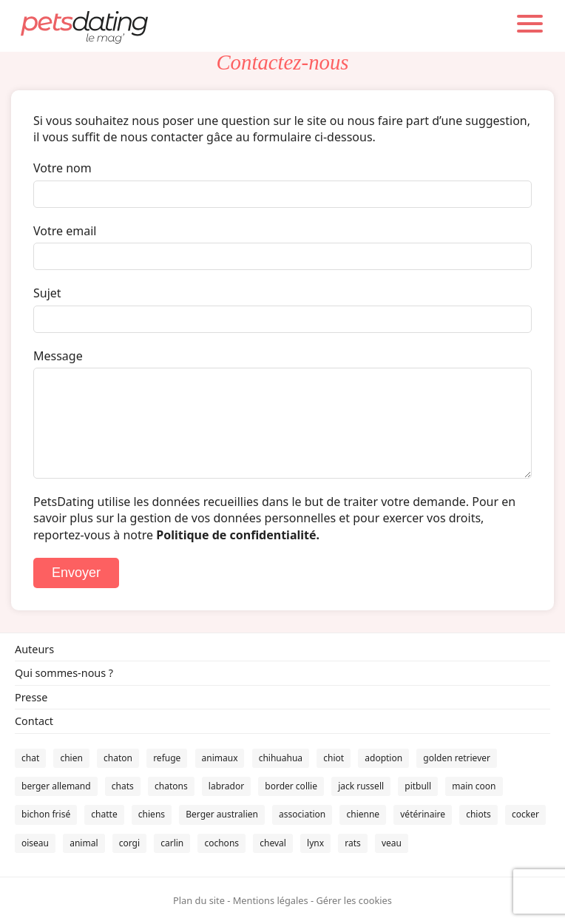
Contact (34, 721)
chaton (118, 758)
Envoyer (76, 573)
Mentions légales (271, 900)
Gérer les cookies (353, 900)
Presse (31, 697)
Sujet (47, 293)
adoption (383, 758)
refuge (167, 758)
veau (392, 843)
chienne (363, 814)
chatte (104, 814)
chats (123, 786)
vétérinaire (423, 814)
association (302, 814)
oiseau (35, 843)
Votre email (65, 231)
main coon (474, 786)
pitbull (418, 786)
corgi (129, 843)
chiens (152, 814)
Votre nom (62, 168)
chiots (478, 814)
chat (30, 758)
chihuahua (281, 758)
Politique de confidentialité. (238, 535)
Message (58, 356)
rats (353, 843)
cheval (273, 843)
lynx (315, 843)
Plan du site (199, 900)
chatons (171, 786)
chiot (334, 758)
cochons (221, 843)
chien (71, 758)
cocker (525, 814)
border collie (291, 786)
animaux (220, 758)
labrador (226, 786)
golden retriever (457, 758)
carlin (172, 843)
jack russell (361, 786)
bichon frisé (46, 814)
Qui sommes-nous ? (64, 673)
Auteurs (34, 649)
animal (84, 843)
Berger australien (222, 814)
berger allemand (56, 786)
